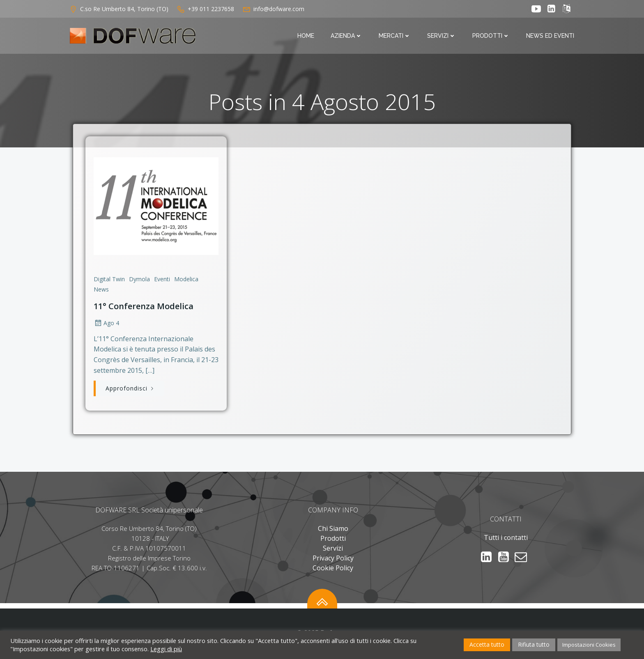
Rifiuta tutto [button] (534, 644)
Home (307, 36)
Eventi (162, 279)
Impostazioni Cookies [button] (589, 645)
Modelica (186, 279)
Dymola (139, 279)
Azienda (347, 36)
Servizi (442, 36)
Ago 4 (106, 323)
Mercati (396, 36)
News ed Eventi (551, 36)
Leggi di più (166, 649)
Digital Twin (109, 279)
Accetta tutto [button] (487, 644)
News (101, 290)
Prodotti (492, 36)
